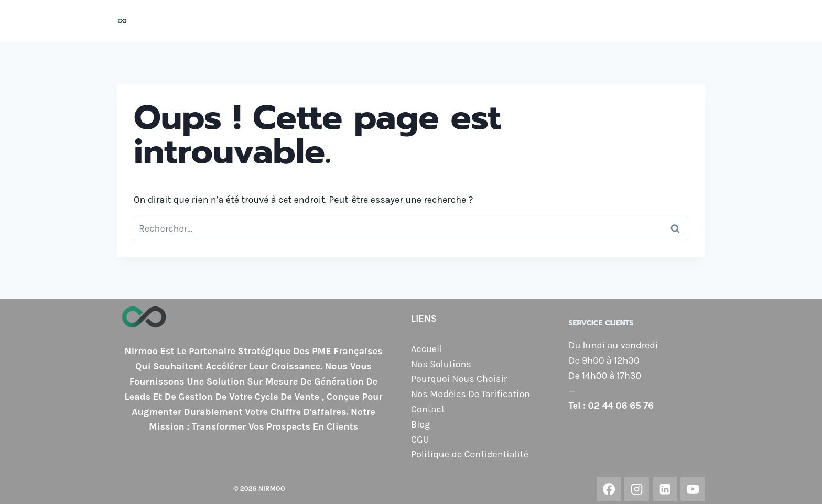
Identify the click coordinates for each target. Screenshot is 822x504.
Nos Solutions (338, 21)
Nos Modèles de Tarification (557, 21)
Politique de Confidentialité (470, 454)
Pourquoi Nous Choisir (431, 21)
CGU (420, 440)
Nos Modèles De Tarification (471, 394)
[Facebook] (609, 489)
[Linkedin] (665, 489)
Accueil (280, 21)
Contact (650, 21)
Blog (689, 21)
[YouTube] (693, 489)
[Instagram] (637, 489)
